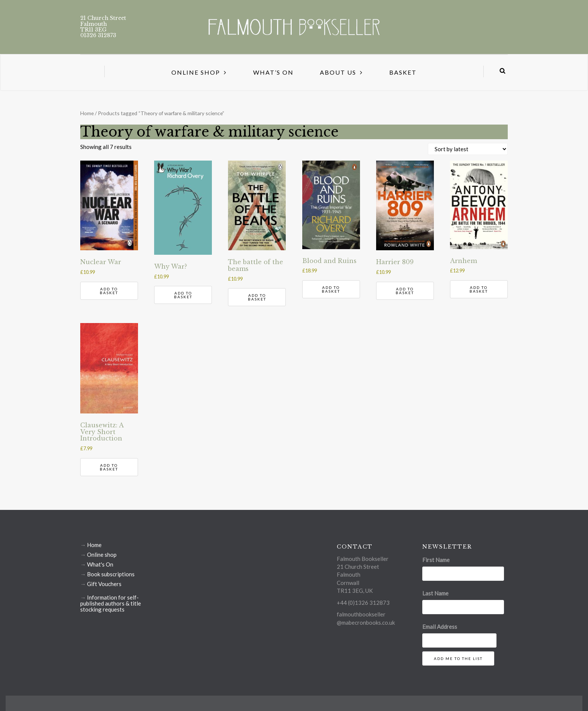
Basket (403, 72)
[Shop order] (468, 149)
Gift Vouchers (104, 584)
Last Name (435, 593)
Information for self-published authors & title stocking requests (111, 603)
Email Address (440, 627)
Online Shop (196, 72)
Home (87, 113)
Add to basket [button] (109, 291)
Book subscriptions (111, 574)
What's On (100, 564)
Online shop (102, 555)
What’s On (273, 72)
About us (338, 72)
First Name (436, 560)
